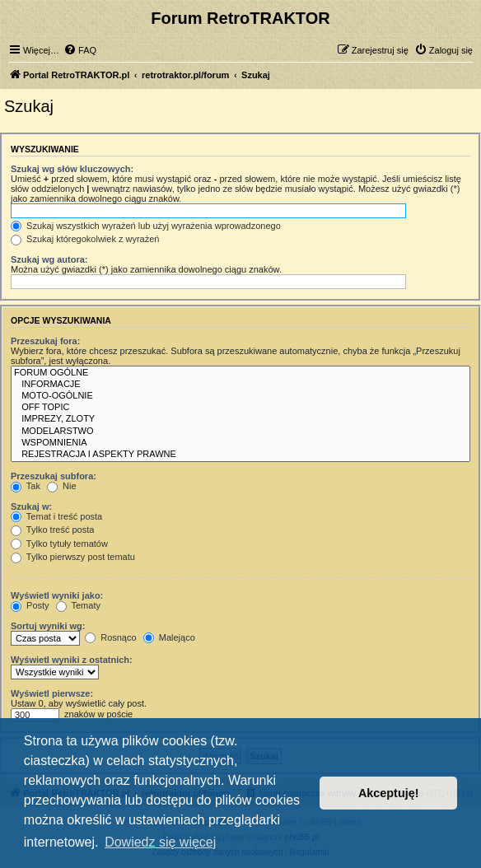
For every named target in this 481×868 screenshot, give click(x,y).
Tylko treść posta (52, 530)
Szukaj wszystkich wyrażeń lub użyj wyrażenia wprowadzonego (146, 226)
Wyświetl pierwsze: (52, 693)
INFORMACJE (240, 385)
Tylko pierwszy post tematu (73, 557)
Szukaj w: (31, 506)
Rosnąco (110, 637)
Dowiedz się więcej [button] (160, 842)
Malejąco (169, 637)
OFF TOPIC (240, 408)
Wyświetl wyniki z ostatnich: (72, 660)
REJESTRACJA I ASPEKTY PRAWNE (240, 455)
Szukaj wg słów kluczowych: (72, 169)
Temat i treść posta (56, 516)
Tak (26, 486)
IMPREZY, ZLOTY (240, 419)
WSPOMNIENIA (240, 443)
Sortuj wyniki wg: (48, 626)
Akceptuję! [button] (389, 793)
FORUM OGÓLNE (240, 373)
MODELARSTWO (240, 432)
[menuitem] (80, 50)
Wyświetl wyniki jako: (57, 595)
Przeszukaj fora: (45, 341)
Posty (30, 605)
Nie (62, 486)
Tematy (78, 605)
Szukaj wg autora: (49, 259)
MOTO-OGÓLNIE (240, 396)
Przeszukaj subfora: (54, 476)
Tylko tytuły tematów (59, 544)
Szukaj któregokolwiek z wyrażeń (85, 239)
